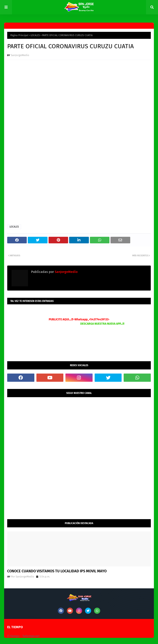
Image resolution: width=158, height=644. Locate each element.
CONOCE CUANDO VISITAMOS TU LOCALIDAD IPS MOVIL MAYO (57, 571)
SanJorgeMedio (20, 55)
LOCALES (35, 35)
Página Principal (19, 35)
